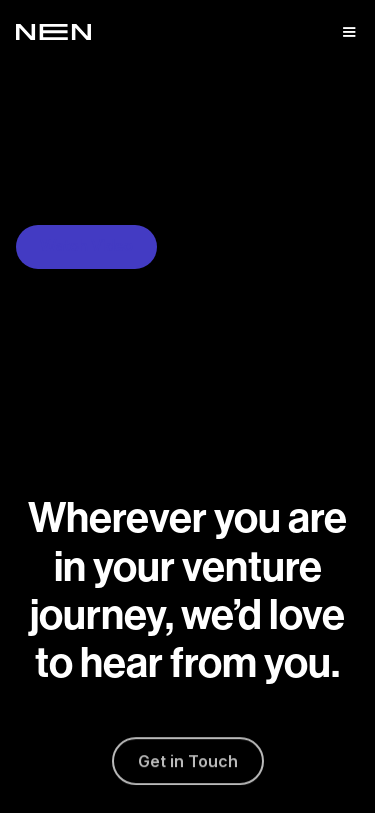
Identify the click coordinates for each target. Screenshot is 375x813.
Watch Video (86, 246)
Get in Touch (188, 764)
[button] (349, 32)
